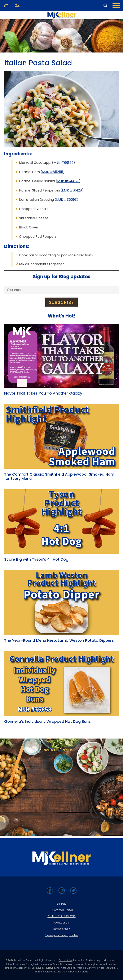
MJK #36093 (66, 200)
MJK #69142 (63, 163)
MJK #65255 (53, 172)
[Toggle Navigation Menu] (116, 5)
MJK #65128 (72, 190)
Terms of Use (61, 929)
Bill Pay (62, 904)
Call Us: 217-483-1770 (62, 916)
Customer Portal (62, 910)
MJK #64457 (68, 181)
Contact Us (61, 923)
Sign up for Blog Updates (62, 935)
